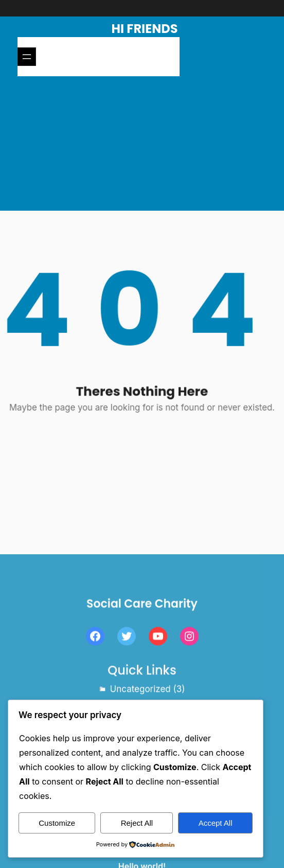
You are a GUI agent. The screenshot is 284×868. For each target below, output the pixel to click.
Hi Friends (145, 29)
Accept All (216, 823)
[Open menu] (27, 57)
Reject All (137, 823)
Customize (57, 823)
